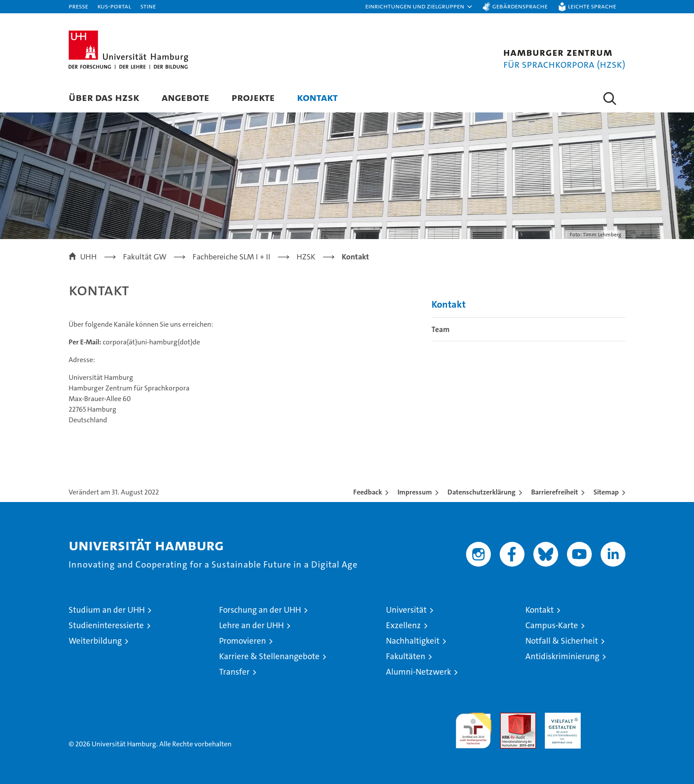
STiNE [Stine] (148, 6)
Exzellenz (403, 625)
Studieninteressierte (106, 625)
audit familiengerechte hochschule (473, 727)
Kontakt (317, 97)
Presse (78, 6)
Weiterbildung (95, 641)
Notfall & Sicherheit (562, 641)
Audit (509, 717)
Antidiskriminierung (562, 656)
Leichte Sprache (592, 6)
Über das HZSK (104, 97)
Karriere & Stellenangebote (269, 656)
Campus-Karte (552, 625)
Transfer (234, 672)
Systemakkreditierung (607, 717)
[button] (419, 7)
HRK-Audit (561, 717)
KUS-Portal (114, 6)
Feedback (368, 492)
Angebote (185, 97)
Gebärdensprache (520, 6)
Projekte (253, 97)
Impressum (415, 492)
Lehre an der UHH (251, 625)
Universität (406, 610)
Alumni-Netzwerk (418, 672)
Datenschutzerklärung (482, 492)
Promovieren (243, 641)
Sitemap (606, 492)
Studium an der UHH (107, 610)
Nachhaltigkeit (413, 641)
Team (441, 329)
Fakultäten (406, 656)
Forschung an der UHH (260, 610)
